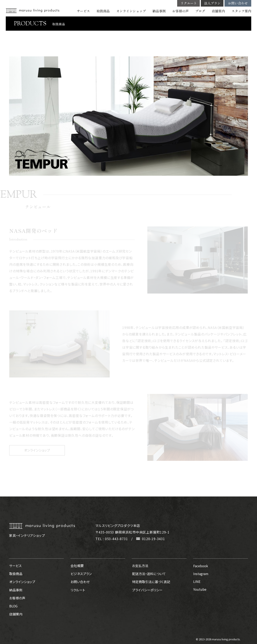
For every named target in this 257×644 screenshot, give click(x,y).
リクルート (189, 3)
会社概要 (77, 566)
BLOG (13, 605)
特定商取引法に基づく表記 (151, 581)
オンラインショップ (131, 11)
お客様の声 (180, 11)
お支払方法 (140, 566)
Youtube (200, 589)
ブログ (200, 11)
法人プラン (212, 3)
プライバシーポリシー (147, 589)
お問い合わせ (238, 3)
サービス (83, 11)
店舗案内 (218, 11)
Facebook (201, 566)
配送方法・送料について (149, 574)
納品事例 (159, 11)
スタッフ (241, 11)
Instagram (201, 574)
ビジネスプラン (81, 574)
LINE (197, 581)
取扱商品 (103, 11)
